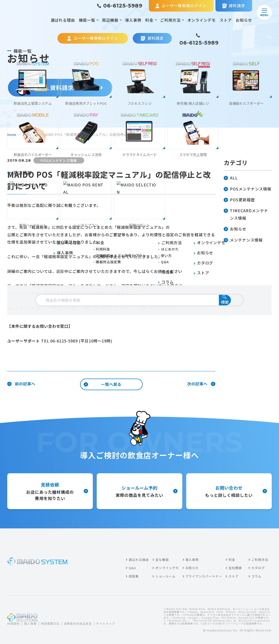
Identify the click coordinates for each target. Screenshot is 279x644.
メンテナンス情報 (243, 240)
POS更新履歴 (239, 200)
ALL (231, 178)
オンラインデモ (202, 20)
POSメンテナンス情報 (247, 189)
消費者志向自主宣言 (87, 621)
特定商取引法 (56, 621)
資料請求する (60, 88)
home (12, 134)
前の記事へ (21, 384)
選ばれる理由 (63, 20)
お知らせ (244, 20)
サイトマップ (20, 627)
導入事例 (133, 20)
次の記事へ (201, 384)
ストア (226, 20)
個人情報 (33, 621)
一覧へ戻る (103, 384)
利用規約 (14, 621)
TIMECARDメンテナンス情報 (246, 215)
